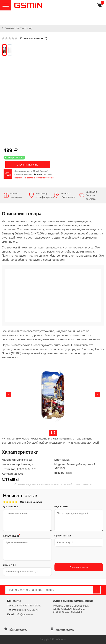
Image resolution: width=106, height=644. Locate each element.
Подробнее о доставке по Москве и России (34, 178)
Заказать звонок (65, 629)
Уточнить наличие (28, 165)
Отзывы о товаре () (34, 38)
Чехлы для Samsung (19, 28)
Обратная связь (18, 629)
